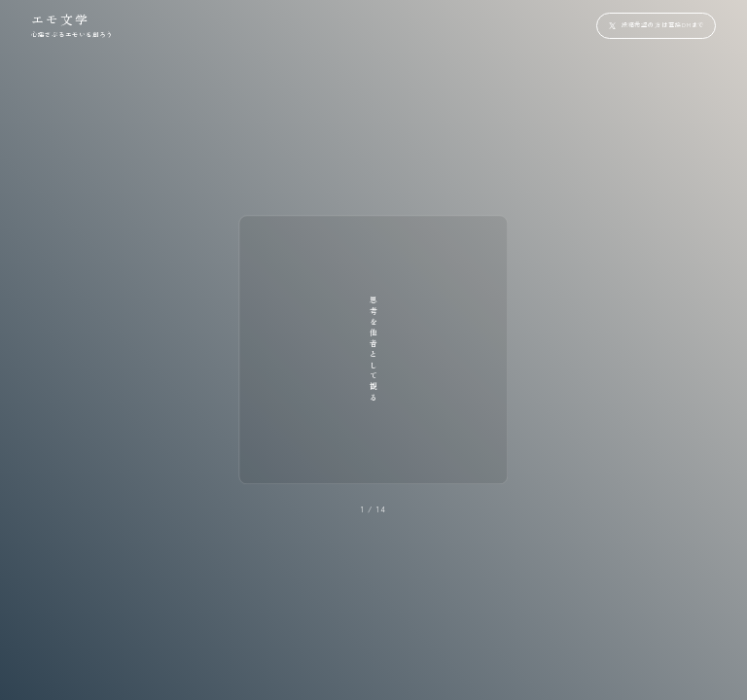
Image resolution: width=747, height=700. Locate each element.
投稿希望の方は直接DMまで (663, 25)
